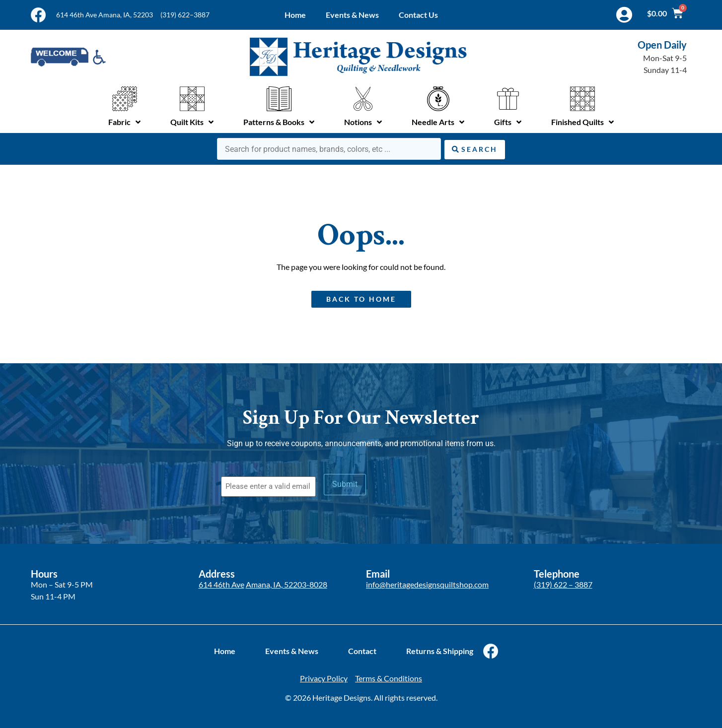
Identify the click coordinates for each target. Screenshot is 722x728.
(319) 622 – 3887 (563, 584)
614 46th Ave (221, 584)
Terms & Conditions (389, 678)
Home (295, 15)
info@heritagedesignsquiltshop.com (427, 584)
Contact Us (418, 15)
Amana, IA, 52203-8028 (287, 584)
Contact (362, 651)
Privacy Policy (324, 678)
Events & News (352, 15)
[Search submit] (475, 149)
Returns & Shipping (440, 651)
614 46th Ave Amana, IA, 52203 (105, 15)
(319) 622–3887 (185, 15)
